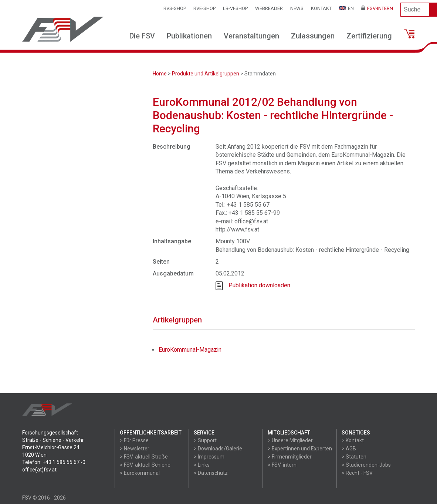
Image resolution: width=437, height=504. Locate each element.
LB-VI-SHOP (235, 8)
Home (160, 74)
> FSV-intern (282, 465)
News (297, 8)
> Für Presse (134, 440)
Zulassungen (313, 36)
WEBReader (269, 8)
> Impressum (209, 457)
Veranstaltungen (251, 36)
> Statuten (354, 457)
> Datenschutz (211, 473)
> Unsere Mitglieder (290, 440)
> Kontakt (353, 440)
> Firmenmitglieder (290, 457)
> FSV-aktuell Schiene (145, 465)
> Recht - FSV (357, 473)
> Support (205, 440)
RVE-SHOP (204, 8)
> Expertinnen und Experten (300, 449)
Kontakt (321, 8)
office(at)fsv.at (39, 470)
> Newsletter (135, 449)
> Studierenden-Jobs (366, 465)
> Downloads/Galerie (218, 449)
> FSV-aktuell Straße (144, 457)
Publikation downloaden (259, 285)
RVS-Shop (175, 8)
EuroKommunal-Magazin (190, 350)
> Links (202, 465)
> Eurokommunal (140, 473)
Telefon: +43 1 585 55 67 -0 (54, 462)
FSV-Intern (377, 8)
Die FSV (142, 36)
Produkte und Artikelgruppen (206, 74)
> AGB (349, 449)
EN (346, 8)
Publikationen (189, 36)
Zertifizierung (369, 36)
